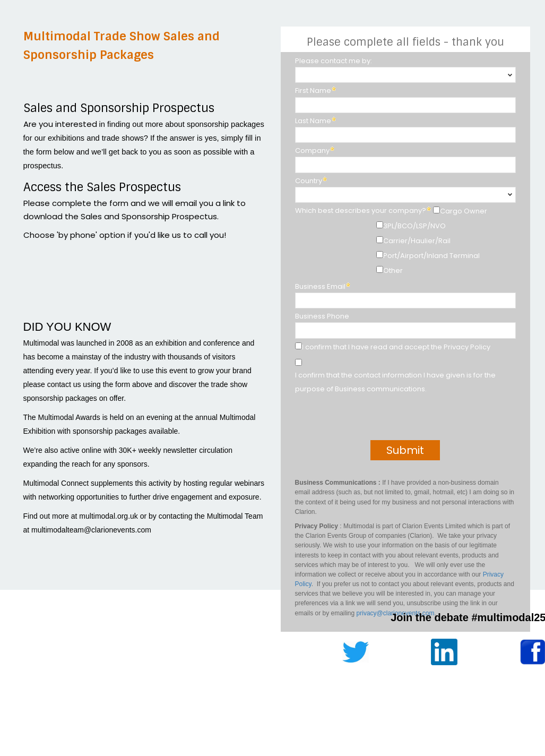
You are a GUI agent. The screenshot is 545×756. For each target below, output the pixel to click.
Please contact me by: (334, 61)
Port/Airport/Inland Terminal (431, 256)
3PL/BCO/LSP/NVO (414, 226)
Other (393, 270)
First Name (313, 91)
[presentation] (372, 419)
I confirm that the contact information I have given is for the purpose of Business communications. (395, 382)
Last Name (313, 121)
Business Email (320, 286)
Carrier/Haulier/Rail (417, 241)
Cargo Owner (464, 211)
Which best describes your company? (361, 211)
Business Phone (322, 316)
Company (312, 151)
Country (309, 181)
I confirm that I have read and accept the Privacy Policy (396, 347)
